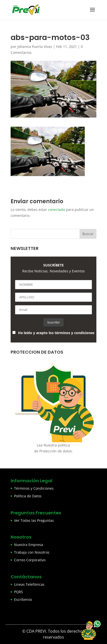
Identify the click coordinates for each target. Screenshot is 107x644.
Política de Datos (28, 496)
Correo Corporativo (30, 560)
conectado (56, 210)
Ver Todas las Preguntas (34, 520)
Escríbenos (23, 599)
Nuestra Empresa (29, 545)
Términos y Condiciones (34, 488)
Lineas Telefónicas (29, 584)
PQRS (19, 592)
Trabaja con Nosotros (32, 552)
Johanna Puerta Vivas (35, 47)
